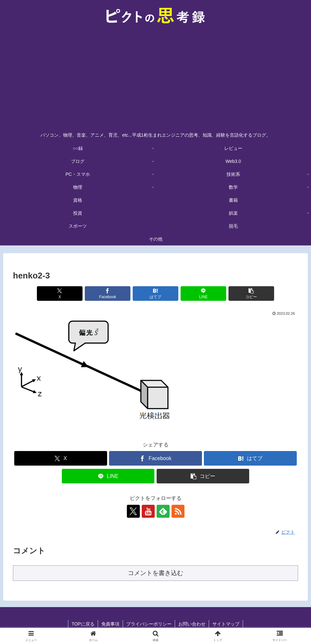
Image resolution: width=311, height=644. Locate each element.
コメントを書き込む (155, 573)
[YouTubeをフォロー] (148, 511)
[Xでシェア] (60, 294)
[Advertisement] (155, 80)
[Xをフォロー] (133, 511)
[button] (251, 294)
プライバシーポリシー (149, 624)
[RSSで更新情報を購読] (178, 511)
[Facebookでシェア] (108, 294)
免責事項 (110, 624)
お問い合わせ (192, 624)
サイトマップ (226, 624)
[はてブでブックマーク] (155, 294)
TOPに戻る (83, 624)
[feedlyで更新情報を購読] (163, 511)
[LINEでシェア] (203, 294)
